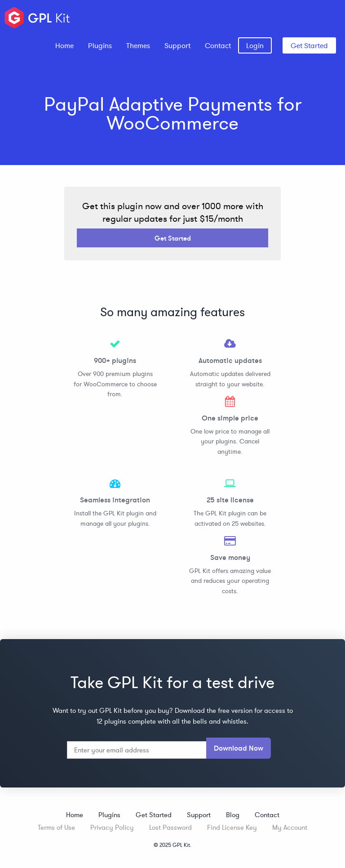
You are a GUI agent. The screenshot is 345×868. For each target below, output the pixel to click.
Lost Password (170, 827)
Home (64, 45)
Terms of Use (56, 827)
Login (255, 45)
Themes (138, 45)
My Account (290, 827)
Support (177, 45)
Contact (218, 45)
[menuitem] (64, 45)
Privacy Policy (112, 827)
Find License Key (232, 827)
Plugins (100, 45)
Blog (233, 815)
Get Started (309, 45)
